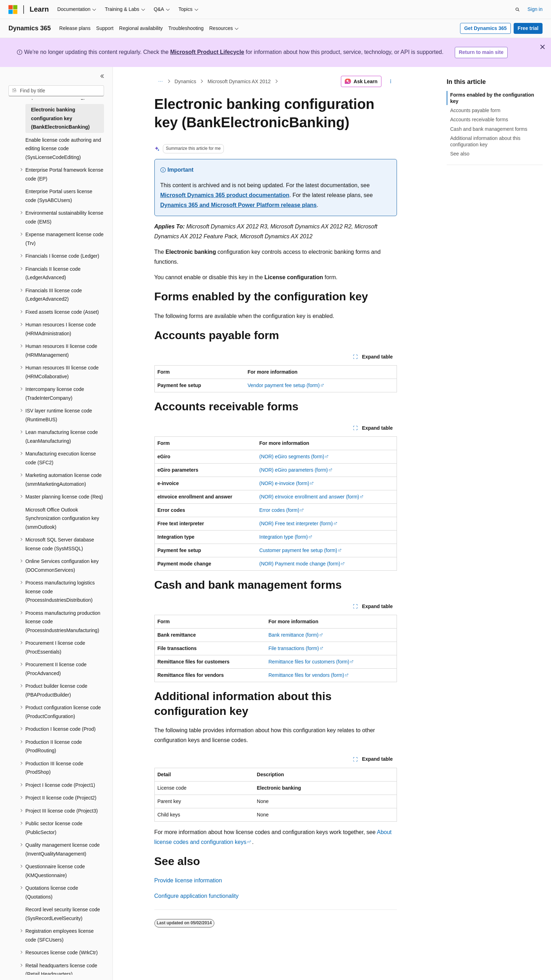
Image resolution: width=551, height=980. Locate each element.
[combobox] (56, 91)
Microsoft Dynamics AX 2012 (239, 81)
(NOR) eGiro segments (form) (292, 457)
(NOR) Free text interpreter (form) (296, 523)
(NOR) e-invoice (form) (284, 483)
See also (460, 154)
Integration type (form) (284, 537)
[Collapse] (102, 76)
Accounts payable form (475, 110)
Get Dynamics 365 (486, 28)
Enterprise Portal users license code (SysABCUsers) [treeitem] (59, 196)
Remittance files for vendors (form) (306, 675)
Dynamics (185, 81)
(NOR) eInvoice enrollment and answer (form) (309, 497)
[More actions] (390, 81)
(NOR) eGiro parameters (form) (294, 470)
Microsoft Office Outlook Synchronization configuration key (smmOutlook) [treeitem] (62, 518)
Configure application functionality (197, 896)
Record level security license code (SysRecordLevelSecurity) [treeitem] (63, 914)
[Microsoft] (13, 10)
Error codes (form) (280, 510)
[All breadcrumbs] (161, 81)
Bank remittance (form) (293, 635)
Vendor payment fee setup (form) (284, 385)
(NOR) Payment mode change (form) (300, 564)
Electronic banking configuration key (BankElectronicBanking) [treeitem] (60, 118)
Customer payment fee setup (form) (298, 550)
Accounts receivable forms (479, 120)
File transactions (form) (293, 648)
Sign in (535, 9)
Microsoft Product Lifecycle (207, 52)
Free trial (528, 28)
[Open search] (518, 10)
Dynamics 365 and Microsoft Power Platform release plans (239, 205)
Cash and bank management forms (489, 129)
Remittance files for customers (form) (309, 662)
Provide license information (188, 880)
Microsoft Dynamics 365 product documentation (225, 195)
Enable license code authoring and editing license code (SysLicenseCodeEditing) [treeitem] (63, 149)
